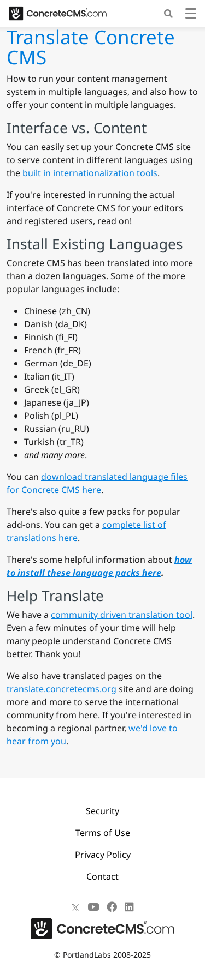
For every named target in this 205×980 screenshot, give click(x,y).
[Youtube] (93, 907)
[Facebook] (112, 907)
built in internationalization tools (90, 173)
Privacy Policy (103, 855)
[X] (75, 907)
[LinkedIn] (129, 907)
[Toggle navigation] (191, 15)
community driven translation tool (122, 615)
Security (102, 811)
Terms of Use (103, 833)
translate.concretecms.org (61, 689)
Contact (102, 876)
